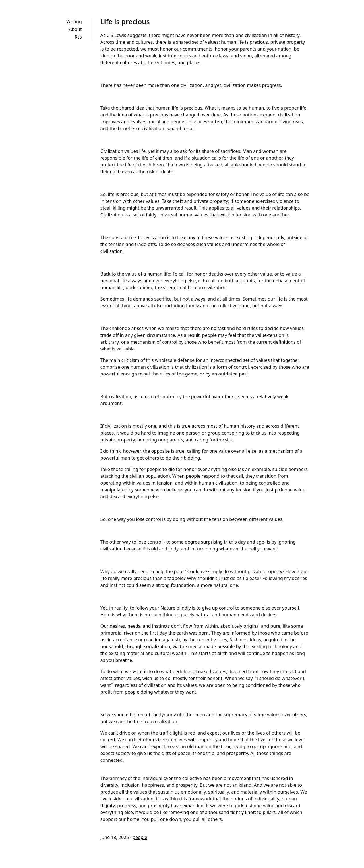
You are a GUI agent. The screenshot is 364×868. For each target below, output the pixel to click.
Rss (78, 37)
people (140, 837)
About (75, 29)
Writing (74, 22)
